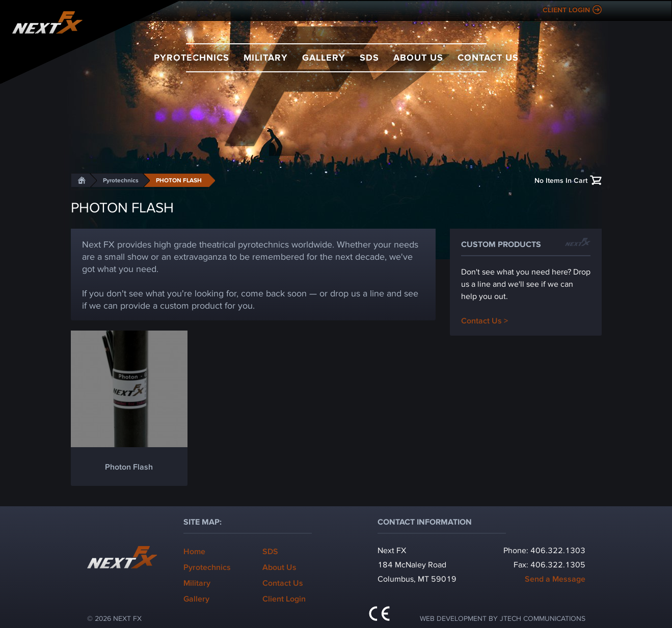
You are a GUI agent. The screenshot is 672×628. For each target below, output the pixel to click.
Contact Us (488, 57)
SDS (369, 57)
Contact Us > (485, 320)
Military (266, 57)
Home (194, 551)
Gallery (324, 57)
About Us (418, 57)
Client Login (566, 9)
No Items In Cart (561, 180)
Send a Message (555, 578)
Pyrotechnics (192, 57)
